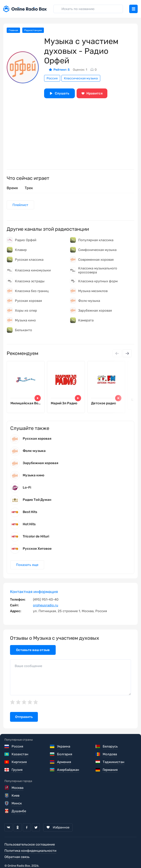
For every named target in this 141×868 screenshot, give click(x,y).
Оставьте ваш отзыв (33, 650)
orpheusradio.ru (46, 605)
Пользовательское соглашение (30, 844)
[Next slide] (127, 353)
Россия (52, 78)
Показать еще (27, 565)
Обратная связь (17, 857)
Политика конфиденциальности (30, 851)
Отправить (24, 717)
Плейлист (20, 205)
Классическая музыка (81, 78)
